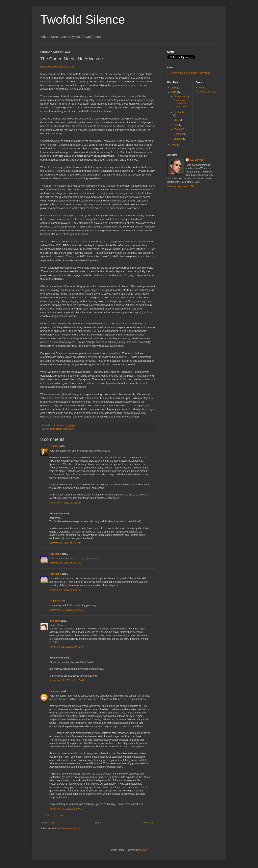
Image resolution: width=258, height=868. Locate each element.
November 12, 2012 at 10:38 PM (67, 647)
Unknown (55, 691)
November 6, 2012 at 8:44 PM (65, 563)
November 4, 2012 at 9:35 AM (65, 503)
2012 (174, 92)
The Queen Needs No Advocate (180, 103)
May (177, 125)
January (179, 139)
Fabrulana (55, 554)
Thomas (54, 446)
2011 (174, 145)
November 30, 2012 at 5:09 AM (66, 809)
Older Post (148, 823)
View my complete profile (181, 186)
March (178, 129)
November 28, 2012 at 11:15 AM (67, 680)
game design (56, 429)
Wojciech (55, 601)
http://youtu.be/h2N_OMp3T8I (58, 67)
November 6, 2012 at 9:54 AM (65, 543)
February (179, 134)
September (180, 112)
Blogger (143, 850)
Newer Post (48, 823)
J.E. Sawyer (196, 160)
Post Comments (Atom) (68, 829)
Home (98, 823)
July (176, 120)
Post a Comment (54, 816)
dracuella (55, 621)
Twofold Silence (83, 19)
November (180, 97)
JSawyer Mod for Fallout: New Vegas (190, 73)
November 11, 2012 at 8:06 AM (66, 610)
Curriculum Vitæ (207, 92)
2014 (174, 88)
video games (69, 429)
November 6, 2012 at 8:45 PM (65, 590)
